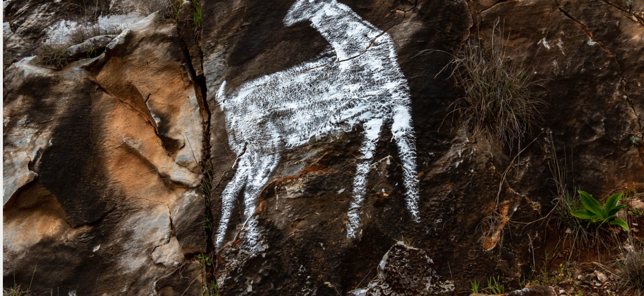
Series (398, 20)
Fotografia (51, 25)
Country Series (294, 20)
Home (174, 20)
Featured (499, 20)
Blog (245, 20)
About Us (546, 20)
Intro (210, 20)
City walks (353, 20)
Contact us (597, 20)
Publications (446, 20)
